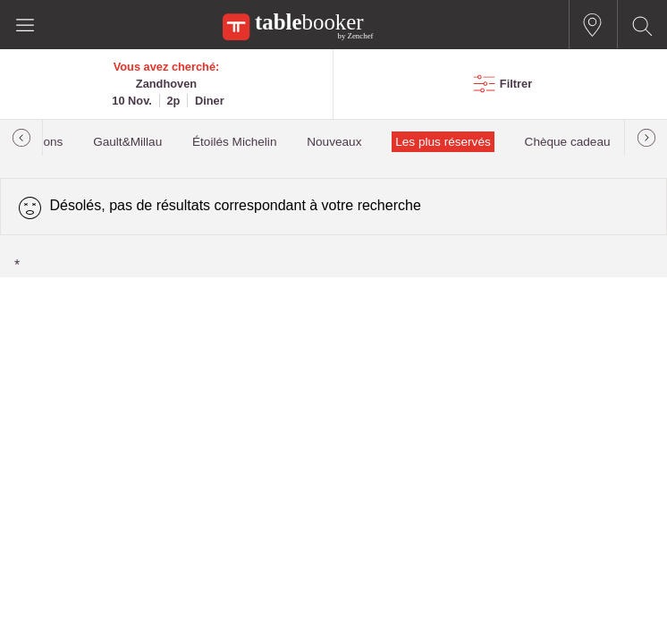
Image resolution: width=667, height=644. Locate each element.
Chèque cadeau (568, 142)
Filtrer (516, 84)
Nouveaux (334, 142)
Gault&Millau (127, 142)
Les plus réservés (443, 142)
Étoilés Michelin (234, 142)
